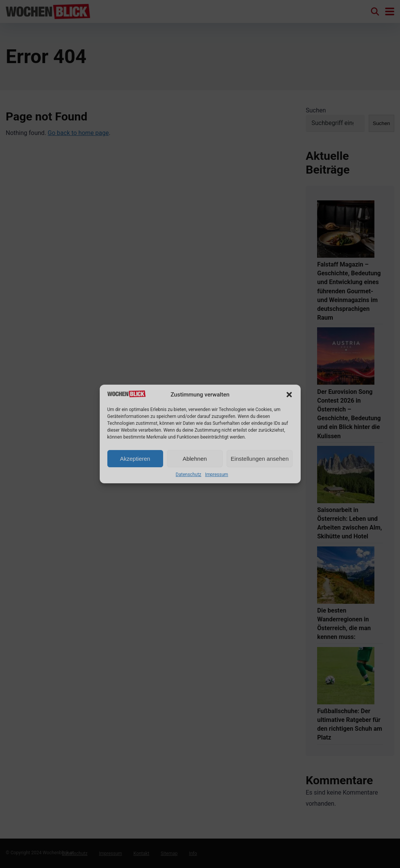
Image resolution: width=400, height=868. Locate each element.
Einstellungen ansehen (260, 459)
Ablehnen (195, 459)
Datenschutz (189, 475)
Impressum (217, 475)
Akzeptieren (135, 459)
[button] (289, 395)
